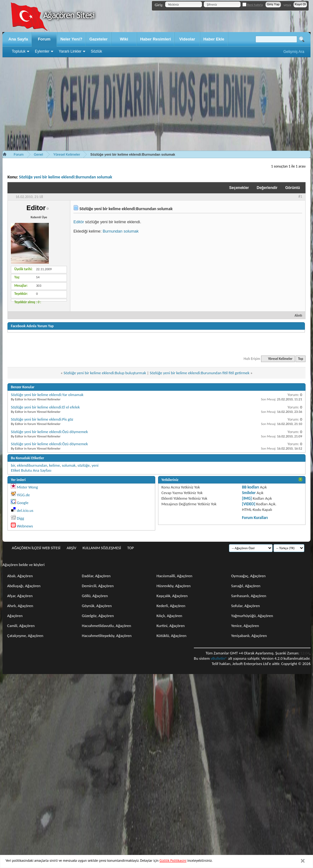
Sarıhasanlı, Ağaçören (249, 596)
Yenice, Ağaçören (245, 626)
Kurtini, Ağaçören (171, 626)
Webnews (25, 526)
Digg (20, 518)
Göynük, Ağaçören (97, 606)
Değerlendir (267, 188)
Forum (44, 39)
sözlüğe (84, 465)
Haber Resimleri (155, 39)
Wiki (124, 39)
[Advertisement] (156, 104)
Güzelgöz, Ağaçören (98, 616)
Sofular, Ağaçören (245, 606)
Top (301, 359)
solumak (69, 465)
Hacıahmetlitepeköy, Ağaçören (107, 636)
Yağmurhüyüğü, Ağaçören (252, 616)
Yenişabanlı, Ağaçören (249, 636)
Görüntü (293, 188)
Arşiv (71, 548)
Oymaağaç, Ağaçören (248, 576)
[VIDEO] (249, 504)
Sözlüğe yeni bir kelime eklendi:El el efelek (45, 407)
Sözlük (96, 51)
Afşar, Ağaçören (20, 596)
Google (23, 503)
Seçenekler (239, 188)
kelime (55, 465)
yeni (95, 465)
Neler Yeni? (71, 39)
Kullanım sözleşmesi (102, 548)
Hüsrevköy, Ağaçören (174, 586)
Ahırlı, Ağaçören (20, 606)
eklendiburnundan (32, 465)
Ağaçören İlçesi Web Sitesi (36, 548)
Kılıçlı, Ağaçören (169, 616)
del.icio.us (25, 510)
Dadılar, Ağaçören (96, 576)
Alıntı (296, 316)
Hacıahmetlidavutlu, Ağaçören (106, 626)
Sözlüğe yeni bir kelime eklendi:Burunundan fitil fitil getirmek (200, 373)
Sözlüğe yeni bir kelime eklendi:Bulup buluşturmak (105, 373)
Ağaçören (15, 616)
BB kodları (251, 487)
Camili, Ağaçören (21, 626)
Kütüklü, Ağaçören (171, 636)
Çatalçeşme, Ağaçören (25, 636)
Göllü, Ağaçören (95, 596)
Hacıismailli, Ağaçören (174, 576)
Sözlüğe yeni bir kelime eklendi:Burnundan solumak (65, 177)
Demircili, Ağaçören (98, 586)
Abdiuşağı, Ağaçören (24, 586)
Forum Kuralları (255, 518)
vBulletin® (219, 658)
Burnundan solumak (121, 231)
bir (13, 465)
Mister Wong (27, 487)
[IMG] (247, 498)
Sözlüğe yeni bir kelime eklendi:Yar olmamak (47, 395)
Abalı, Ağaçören (20, 576)
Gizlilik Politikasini (173, 861)
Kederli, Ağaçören (171, 606)
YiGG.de (23, 495)
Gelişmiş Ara (294, 52)
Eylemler (42, 51)
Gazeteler (98, 39)
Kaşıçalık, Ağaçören (172, 596)
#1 (300, 196)
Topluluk (19, 51)
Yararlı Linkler (70, 51)
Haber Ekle (214, 39)
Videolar (187, 39)
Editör (79, 222)
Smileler (249, 493)
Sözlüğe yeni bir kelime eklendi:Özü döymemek (49, 432)
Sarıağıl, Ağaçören (246, 586)
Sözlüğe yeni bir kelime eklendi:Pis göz (42, 419)
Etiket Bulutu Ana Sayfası (31, 470)
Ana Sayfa (18, 39)
